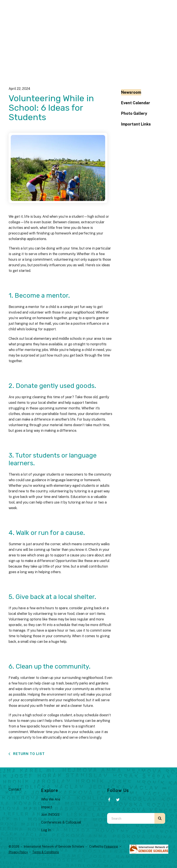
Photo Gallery (134, 113)
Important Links (136, 124)
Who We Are (51, 799)
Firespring (111, 847)
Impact (47, 807)
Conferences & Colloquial (61, 822)
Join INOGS (50, 815)
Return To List (28, 754)
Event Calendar (136, 103)
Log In (46, 830)
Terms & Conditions (46, 852)
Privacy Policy (18, 852)
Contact (15, 789)
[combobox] (131, 818)
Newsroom (131, 92)
